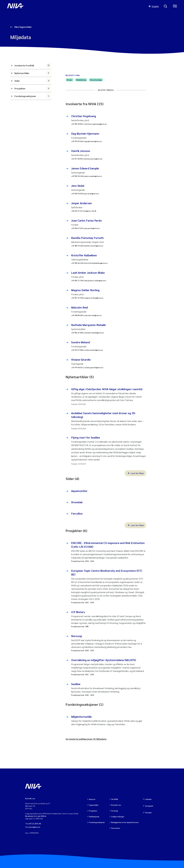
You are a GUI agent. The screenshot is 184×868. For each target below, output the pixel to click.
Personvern (116, 828)
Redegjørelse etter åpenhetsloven (125, 822)
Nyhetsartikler (33, 73)
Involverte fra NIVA (33, 65)
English (154, 6)
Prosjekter (33, 88)
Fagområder (94, 805)
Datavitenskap (96, 80)
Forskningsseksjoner (33, 96)
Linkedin (148, 799)
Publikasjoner (94, 817)
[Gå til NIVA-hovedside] (75, 6)
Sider (33, 81)
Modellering (81, 80)
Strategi (115, 811)
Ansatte (92, 799)
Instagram (149, 806)
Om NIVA (115, 799)
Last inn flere (135, 473)
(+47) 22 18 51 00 (34, 824)
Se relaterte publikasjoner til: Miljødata (86, 739)
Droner (70, 80)
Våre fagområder (23, 27)
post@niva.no (35, 827)
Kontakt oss (116, 805)
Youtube (148, 813)
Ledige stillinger (118, 817)
